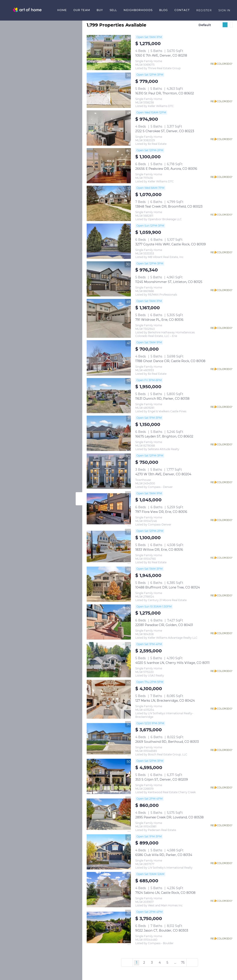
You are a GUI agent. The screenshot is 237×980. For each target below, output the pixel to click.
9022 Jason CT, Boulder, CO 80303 (162, 930)
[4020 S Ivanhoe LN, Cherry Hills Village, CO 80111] (109, 660)
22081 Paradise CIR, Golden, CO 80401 (164, 625)
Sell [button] (113, 10)
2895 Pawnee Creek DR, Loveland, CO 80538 (169, 817)
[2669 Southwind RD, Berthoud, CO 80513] (109, 739)
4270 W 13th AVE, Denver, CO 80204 (163, 474)
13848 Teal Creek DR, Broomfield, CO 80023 (169, 206)
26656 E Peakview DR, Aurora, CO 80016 (166, 169)
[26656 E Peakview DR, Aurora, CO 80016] (109, 166)
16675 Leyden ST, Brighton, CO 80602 (164, 436)
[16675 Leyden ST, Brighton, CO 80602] (109, 433)
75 (183, 963)
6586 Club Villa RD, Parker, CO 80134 (164, 855)
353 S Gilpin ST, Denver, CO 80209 (162, 779)
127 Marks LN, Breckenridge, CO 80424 (165, 701)
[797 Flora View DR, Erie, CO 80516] (109, 509)
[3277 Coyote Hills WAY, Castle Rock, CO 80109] (109, 241)
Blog (163, 10)
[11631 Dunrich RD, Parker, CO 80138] (109, 396)
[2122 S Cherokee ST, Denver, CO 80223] (109, 128)
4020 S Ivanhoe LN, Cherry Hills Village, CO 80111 (172, 663)
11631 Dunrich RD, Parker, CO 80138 (162, 399)
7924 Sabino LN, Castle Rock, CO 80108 (165, 893)
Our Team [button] (82, 10)
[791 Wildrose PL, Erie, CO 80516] (109, 318)
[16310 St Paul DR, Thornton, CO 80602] (109, 90)
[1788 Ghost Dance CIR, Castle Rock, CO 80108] (109, 358)
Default (205, 25)
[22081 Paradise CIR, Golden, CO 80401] (109, 622)
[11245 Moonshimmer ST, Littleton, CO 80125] (109, 279)
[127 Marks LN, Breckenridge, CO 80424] (109, 699)
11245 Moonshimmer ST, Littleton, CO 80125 (169, 282)
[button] (28, 10)
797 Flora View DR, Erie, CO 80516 (161, 512)
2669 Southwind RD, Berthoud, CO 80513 (167, 742)
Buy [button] (100, 10)
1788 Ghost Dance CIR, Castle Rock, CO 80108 (170, 361)
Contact (182, 10)
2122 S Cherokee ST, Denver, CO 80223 (165, 131)
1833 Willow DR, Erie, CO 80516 (159, 550)
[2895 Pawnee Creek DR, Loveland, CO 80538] (109, 814)
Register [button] (204, 10)
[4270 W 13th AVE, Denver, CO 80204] (109, 471)
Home (62, 10)
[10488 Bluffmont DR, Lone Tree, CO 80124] (109, 584)
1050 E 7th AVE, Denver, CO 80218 (161, 55)
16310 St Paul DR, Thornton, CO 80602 (165, 93)
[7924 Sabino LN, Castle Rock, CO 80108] (109, 890)
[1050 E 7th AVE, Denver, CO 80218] (109, 53)
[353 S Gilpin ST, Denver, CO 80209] (109, 776)
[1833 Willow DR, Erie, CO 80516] (109, 546)
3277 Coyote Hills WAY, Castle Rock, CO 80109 (171, 244)
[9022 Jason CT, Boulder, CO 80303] (109, 927)
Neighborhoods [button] (138, 10)
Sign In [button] (225, 10)
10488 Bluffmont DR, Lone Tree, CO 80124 (168, 587)
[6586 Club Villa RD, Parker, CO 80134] (109, 852)
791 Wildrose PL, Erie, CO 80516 (159, 320)
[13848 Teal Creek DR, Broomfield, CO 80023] (109, 203)
